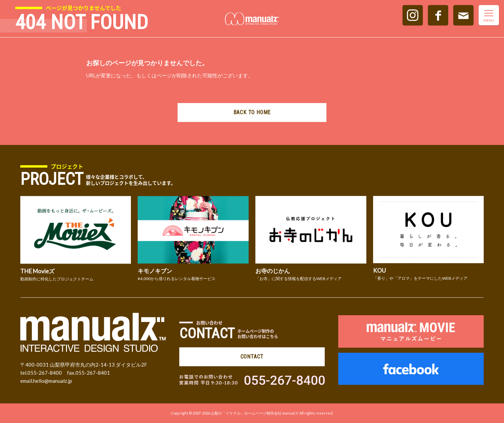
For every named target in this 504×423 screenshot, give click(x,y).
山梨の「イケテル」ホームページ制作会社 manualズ (255, 413)
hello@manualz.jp (53, 381)
